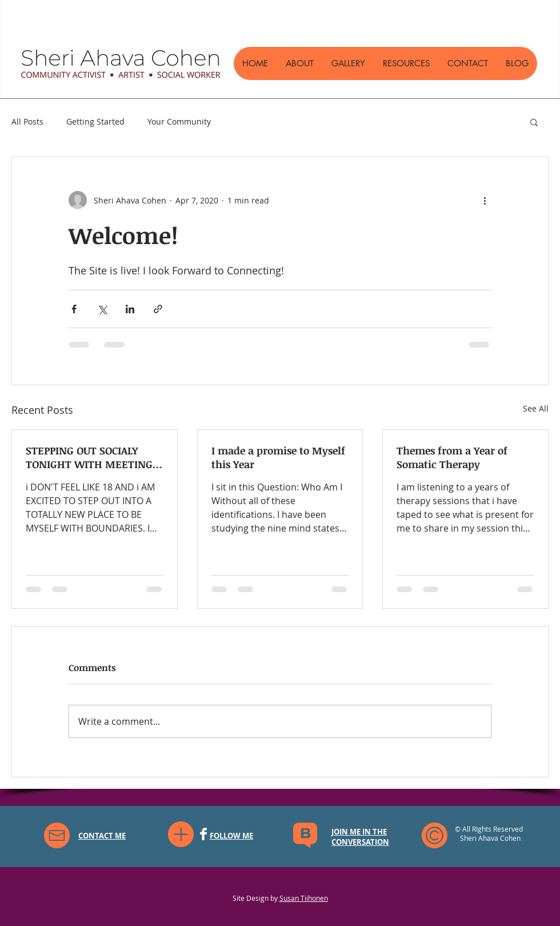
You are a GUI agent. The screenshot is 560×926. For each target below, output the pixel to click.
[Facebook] (203, 834)
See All (536, 408)
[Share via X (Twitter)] (102, 309)
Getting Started (95, 121)
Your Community (179, 121)
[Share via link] (158, 309)
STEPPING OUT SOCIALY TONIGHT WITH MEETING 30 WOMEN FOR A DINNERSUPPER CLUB (89, 457)
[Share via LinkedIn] (130, 309)
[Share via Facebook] (74, 309)
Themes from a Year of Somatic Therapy (452, 457)
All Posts (27, 121)
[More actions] (485, 200)
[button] (534, 122)
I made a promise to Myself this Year (278, 457)
